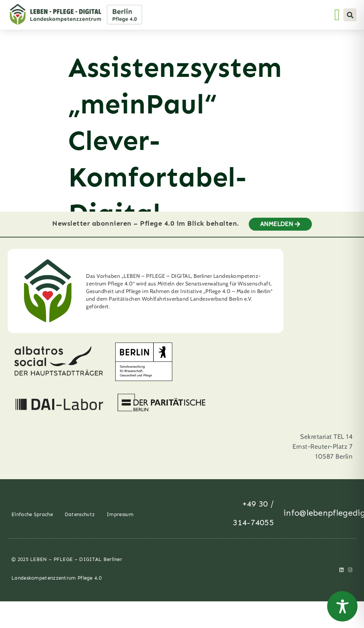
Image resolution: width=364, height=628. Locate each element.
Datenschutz (80, 521)
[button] (350, 15)
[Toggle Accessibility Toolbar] (342, 606)
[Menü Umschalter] (337, 15)
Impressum (120, 521)
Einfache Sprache (32, 521)
